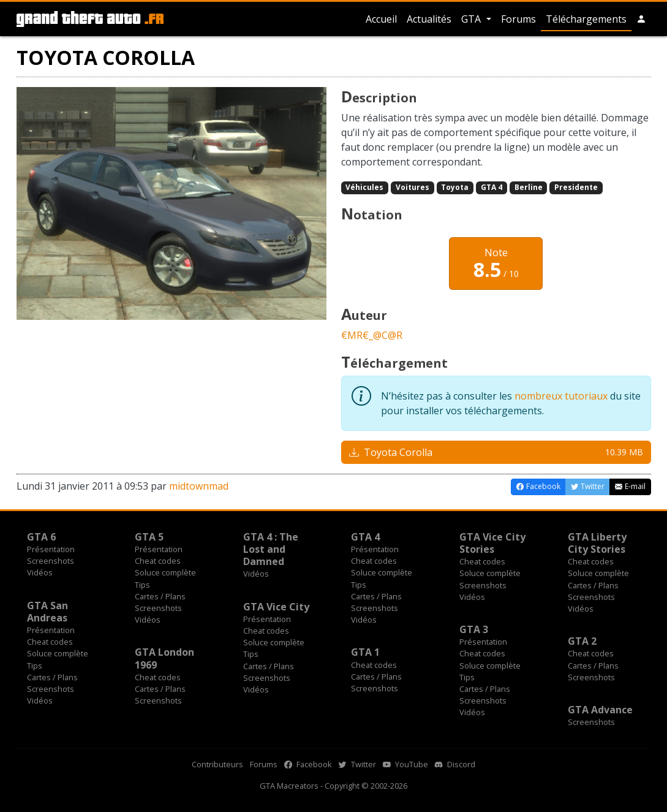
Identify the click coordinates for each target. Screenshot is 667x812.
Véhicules (364, 187)
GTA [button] (472, 19)
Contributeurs (217, 764)
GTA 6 (41, 537)
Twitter (357, 764)
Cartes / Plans (160, 596)
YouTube (405, 764)
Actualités (429, 19)
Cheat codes (158, 561)
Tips (142, 585)
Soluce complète (165, 572)
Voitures (413, 187)
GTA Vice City (276, 607)
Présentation (51, 549)
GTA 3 (474, 629)
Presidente (576, 187)
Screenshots (51, 561)
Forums (518, 19)
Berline (529, 187)
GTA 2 (582, 641)
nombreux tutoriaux (561, 396)
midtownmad (199, 486)
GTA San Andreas (47, 612)
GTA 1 (365, 652)
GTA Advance (600, 710)
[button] (641, 19)
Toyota (455, 187)
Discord (455, 764)
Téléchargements (586, 19)
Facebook (308, 764)
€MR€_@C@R (372, 335)
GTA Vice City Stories (492, 543)
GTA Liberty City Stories (597, 543)
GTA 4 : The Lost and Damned (271, 549)
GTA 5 (149, 537)
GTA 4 (492, 187)
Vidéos (40, 572)
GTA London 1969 (164, 658)
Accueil (381, 19)
